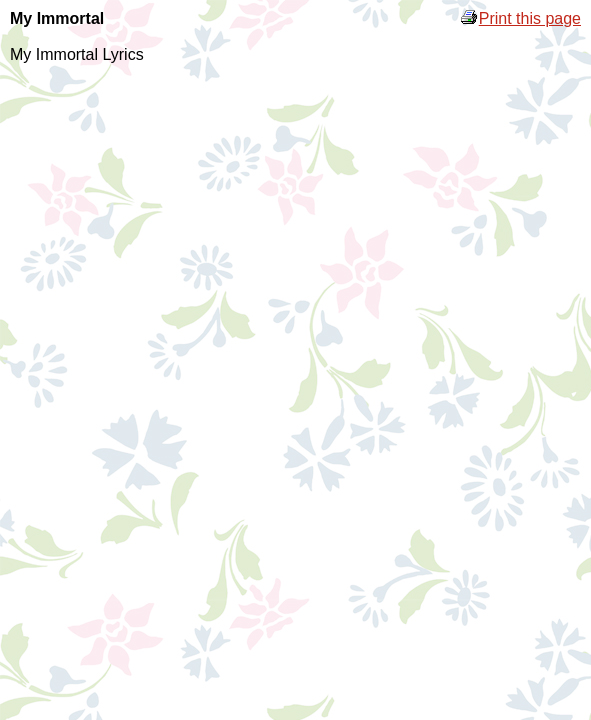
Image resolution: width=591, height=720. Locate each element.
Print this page (520, 18)
